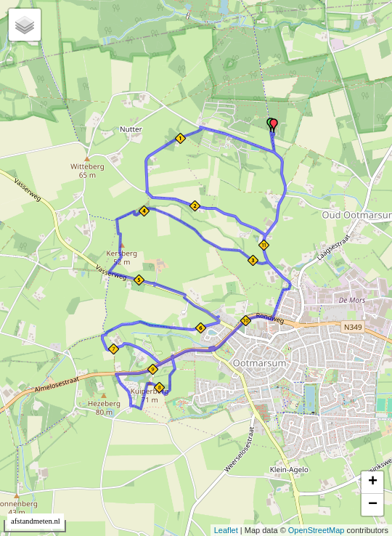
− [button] (373, 505)
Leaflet (226, 530)
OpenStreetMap (317, 530)
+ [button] (373, 482)
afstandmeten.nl (36, 521)
